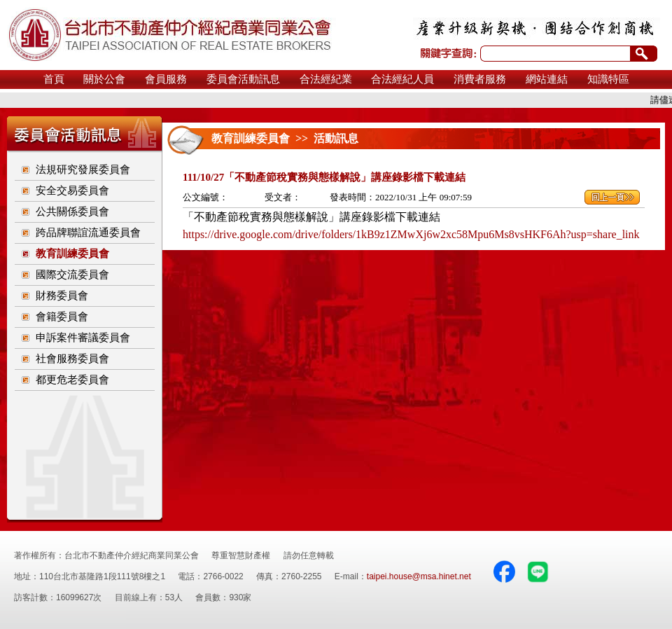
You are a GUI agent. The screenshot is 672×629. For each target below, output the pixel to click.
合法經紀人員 (402, 79)
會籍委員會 (62, 317)
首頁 (54, 79)
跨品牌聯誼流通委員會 (88, 233)
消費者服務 (480, 79)
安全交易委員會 (72, 191)
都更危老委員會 (72, 380)
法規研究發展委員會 (83, 170)
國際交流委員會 (72, 275)
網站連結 (547, 79)
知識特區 (608, 79)
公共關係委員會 (72, 212)
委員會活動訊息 (243, 79)
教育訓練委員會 (72, 254)
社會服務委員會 (72, 359)
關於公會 (104, 79)
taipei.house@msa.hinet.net (419, 576)
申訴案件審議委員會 (83, 338)
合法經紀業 (326, 79)
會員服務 (166, 79)
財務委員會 (62, 296)
